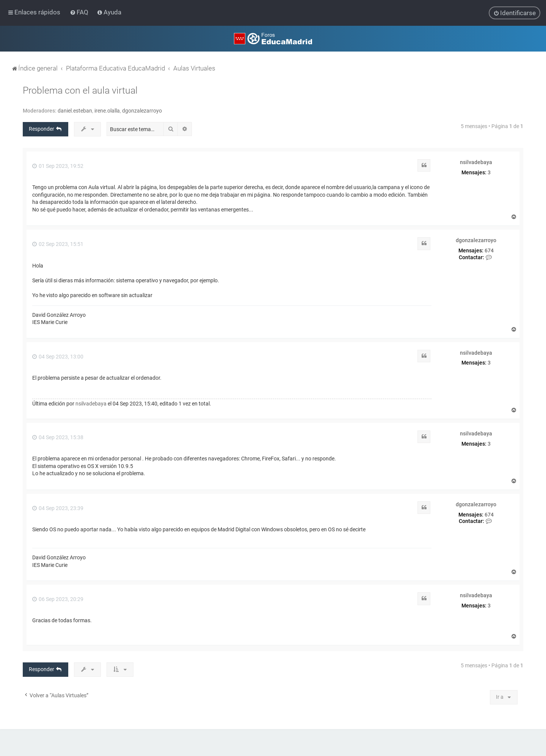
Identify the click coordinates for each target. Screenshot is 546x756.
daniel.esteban (75, 110)
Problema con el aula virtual (80, 90)
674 (489, 250)
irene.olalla (107, 110)
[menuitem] (80, 12)
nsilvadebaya (476, 162)
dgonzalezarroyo (142, 110)
